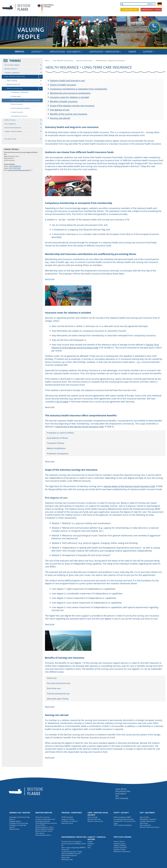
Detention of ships (120, 849)
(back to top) (50, 279)
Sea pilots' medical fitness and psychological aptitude (45, 820)
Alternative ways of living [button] (58, 699)
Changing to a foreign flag (18, 825)
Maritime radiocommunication (150, 827)
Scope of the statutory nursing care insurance (72, 106)
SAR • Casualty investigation (123, 825)
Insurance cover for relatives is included (69, 97)
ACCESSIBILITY (121, 794)
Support (149, 52)
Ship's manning (12, 80)
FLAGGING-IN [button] (130, 10)
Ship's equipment (145, 825)
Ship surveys (144, 823)
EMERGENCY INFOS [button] (151, 10)
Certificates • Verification (105, 52)
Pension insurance (17, 104)
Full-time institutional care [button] (58, 694)
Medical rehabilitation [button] (56, 448)
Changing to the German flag (19, 823)
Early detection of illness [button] (57, 438)
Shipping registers (15, 821)
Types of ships (144, 817)
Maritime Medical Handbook (45, 829)
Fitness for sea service (43, 817)
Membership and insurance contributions (70, 93)
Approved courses (67, 823)
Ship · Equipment (10, 124)
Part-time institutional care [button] (59, 683)
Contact (37, 52)
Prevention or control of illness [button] (60, 433)
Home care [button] (52, 678)
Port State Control (10, 139)
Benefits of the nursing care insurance (69, 114)
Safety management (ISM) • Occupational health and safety (124, 818)
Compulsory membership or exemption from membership (79, 89)
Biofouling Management (69, 855)
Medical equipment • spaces (44, 827)
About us (12, 819)
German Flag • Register (12, 65)
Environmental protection (13, 128)
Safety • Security (10, 120)
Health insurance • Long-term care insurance (25, 100)
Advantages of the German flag (19, 817)
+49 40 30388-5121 (15, 166)
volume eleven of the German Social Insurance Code (129, 486)
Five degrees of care (60, 110)
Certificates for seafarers (70, 821)
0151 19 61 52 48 (15, 168)
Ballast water (66, 857)
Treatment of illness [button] (56, 443)
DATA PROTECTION (123, 791)
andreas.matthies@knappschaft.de (19, 170)
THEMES (15, 61)
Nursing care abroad (60, 118)
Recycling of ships (67, 859)
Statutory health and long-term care (67, 81)
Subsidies (91, 844)
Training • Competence (12, 73)
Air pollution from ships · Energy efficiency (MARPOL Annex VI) (72, 852)
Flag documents (14, 829)
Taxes (89, 846)
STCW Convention (67, 817)
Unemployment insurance (19, 116)
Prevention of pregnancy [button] (58, 454)
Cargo (116, 823)
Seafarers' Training (68, 819)
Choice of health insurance (63, 85)
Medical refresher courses (44, 831)
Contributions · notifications (20, 92)
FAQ (117, 796)
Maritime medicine (11, 69)
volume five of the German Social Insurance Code (80, 427)
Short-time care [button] (54, 688)
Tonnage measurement (147, 821)
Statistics (12, 827)
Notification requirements (122, 851)
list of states (62, 402)
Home (47, 61)
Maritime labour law (13, 84)
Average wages (16, 96)
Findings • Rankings (120, 846)
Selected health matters (43, 835)
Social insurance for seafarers (21, 108)
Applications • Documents (66, 52)
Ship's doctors (40, 833)
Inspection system (119, 844)
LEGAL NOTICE (121, 789)
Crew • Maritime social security (15, 76)
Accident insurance (17, 112)
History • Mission (119, 841)
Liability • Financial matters (13, 131)
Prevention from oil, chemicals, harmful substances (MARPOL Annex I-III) (74, 843)
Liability (90, 841)
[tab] (105, 433)
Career (132, 52)
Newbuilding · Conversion (148, 819)
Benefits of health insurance (64, 101)
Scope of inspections (120, 848)
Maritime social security (15, 88)
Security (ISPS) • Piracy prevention (125, 821)
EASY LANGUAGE (122, 798)
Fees (89, 848)
